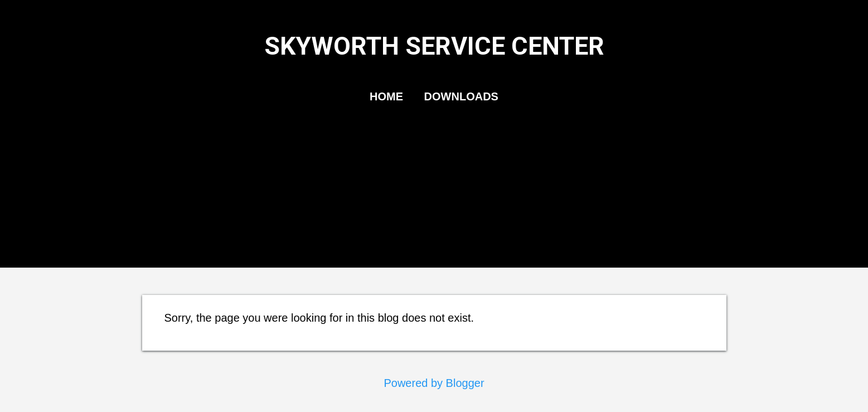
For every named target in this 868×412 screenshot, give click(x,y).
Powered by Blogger (434, 383)
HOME (386, 96)
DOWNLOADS (461, 96)
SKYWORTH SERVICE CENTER (434, 46)
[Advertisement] (434, 211)
